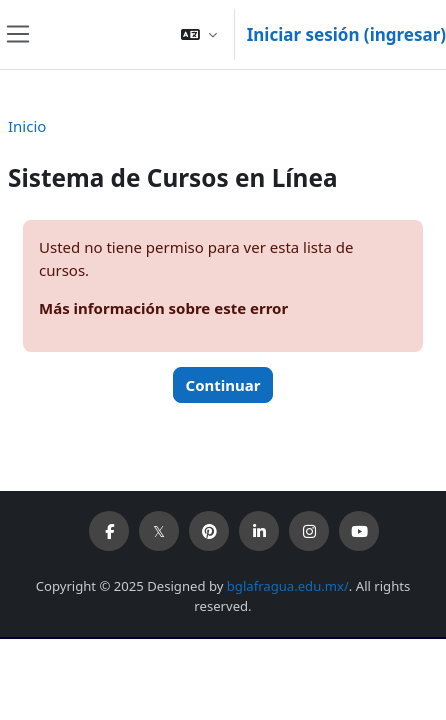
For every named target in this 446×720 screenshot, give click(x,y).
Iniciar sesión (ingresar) (346, 34)
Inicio (27, 126)
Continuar (223, 385)
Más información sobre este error (163, 308)
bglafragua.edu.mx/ (288, 586)
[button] (199, 34)
